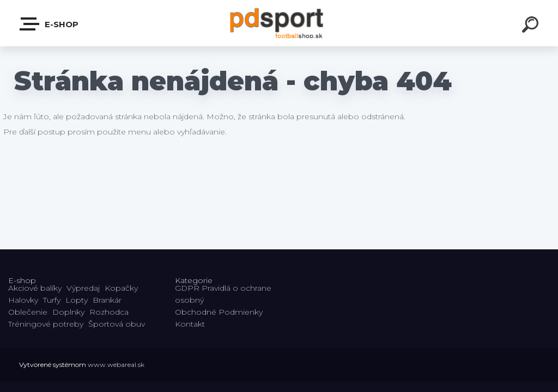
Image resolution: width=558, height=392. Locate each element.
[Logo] (279, 23)
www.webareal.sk (116, 365)
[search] (532, 26)
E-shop (50, 24)
